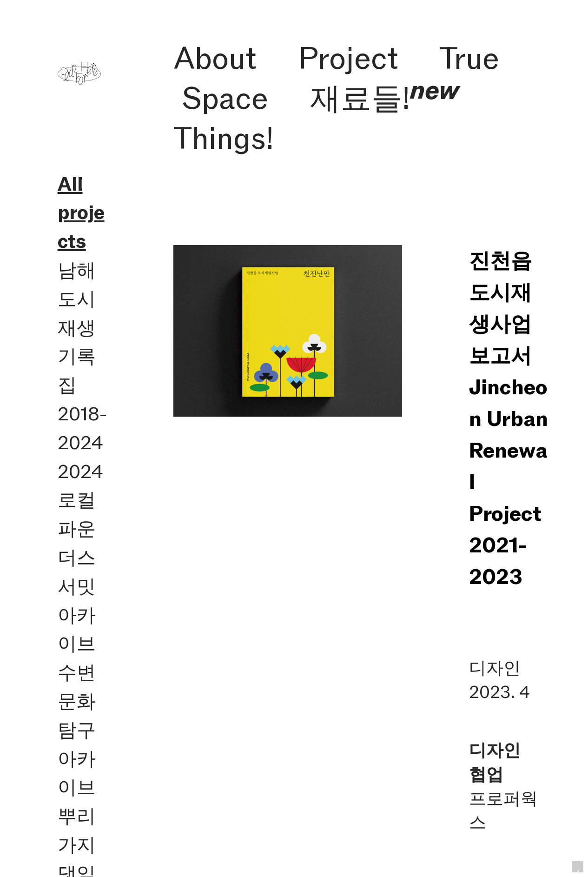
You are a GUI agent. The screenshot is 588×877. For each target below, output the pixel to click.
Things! (224, 138)
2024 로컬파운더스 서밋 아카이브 (80, 558)
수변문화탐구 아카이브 (77, 730)
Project (348, 58)
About (215, 58)
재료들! (385, 98)
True (469, 58)
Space (225, 98)
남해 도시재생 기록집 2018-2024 (82, 356)
